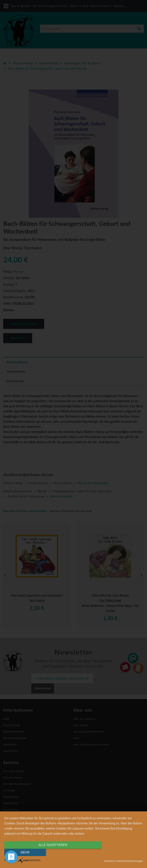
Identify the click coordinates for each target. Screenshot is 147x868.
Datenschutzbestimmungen (130, 861)
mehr (122, 852)
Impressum (109, 861)
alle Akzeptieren (53, 852)
